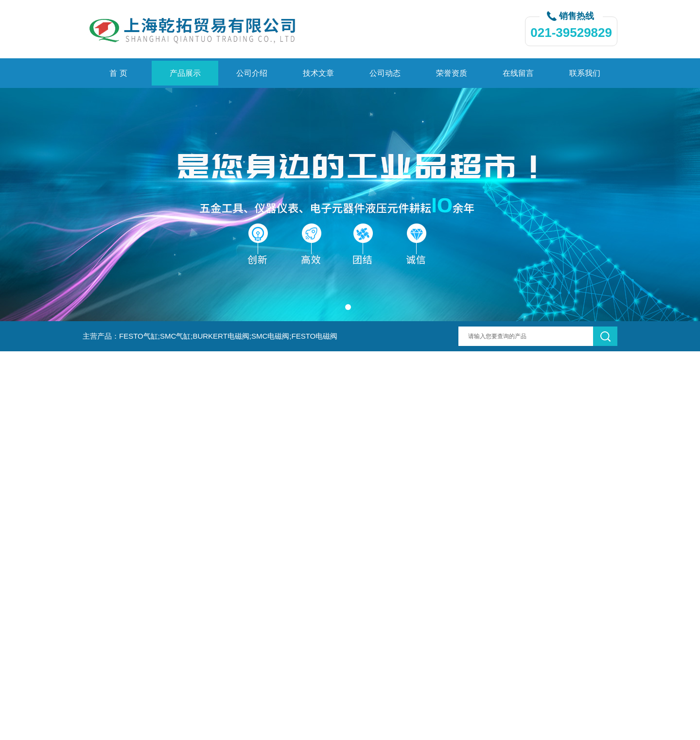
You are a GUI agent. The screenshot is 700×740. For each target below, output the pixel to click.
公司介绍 (252, 73)
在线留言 (518, 73)
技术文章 (318, 73)
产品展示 (185, 73)
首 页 (118, 73)
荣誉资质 (452, 73)
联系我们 (585, 73)
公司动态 (385, 73)
